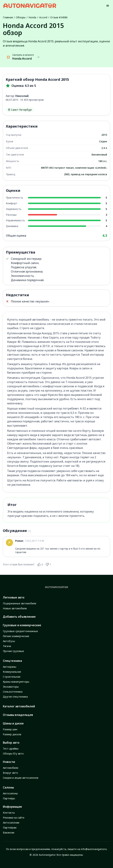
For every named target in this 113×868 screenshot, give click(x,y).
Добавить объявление (19, 617)
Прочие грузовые (13, 651)
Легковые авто (14, 597)
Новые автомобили (15, 608)
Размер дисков (12, 734)
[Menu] (108, 6)
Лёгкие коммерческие (16, 636)
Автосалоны (10, 793)
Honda (32, 17)
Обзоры (21, 17)
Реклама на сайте (14, 818)
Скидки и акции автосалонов (21, 778)
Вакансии (9, 833)
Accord (43, 17)
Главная (8, 17)
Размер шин (10, 729)
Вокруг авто (10, 773)
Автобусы (9, 641)
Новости (9, 762)
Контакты (9, 813)
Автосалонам (11, 823)
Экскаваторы (11, 687)
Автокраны (10, 667)
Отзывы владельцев (18, 715)
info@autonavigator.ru (94, 849)
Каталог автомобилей (19, 706)
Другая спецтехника (15, 697)
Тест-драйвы (11, 749)
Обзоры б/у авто (13, 754)
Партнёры (9, 798)
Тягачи (7, 646)
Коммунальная (12, 672)
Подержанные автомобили (20, 603)
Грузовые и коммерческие (22, 625)
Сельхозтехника (13, 692)
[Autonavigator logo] (30, 6)
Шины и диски (13, 723)
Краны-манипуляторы (16, 682)
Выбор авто (11, 743)
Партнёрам (10, 828)
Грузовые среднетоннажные (20, 631)
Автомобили (11, 768)
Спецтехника (12, 661)
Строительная (12, 677)
